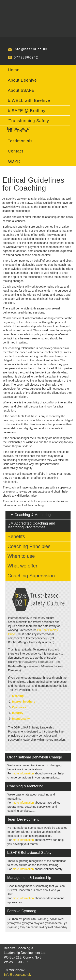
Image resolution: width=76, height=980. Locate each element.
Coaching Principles (29, 546)
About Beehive (22, 80)
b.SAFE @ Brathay (27, 111)
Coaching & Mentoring (25, 786)
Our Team (18, 131)
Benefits (16, 536)
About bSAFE (21, 90)
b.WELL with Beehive (29, 100)
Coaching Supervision (31, 576)
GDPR (14, 161)
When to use (21, 556)
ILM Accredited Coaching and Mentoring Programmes (31, 525)
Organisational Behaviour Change (35, 757)
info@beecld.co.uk (31, 49)
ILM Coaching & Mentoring (29, 515)
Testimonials (20, 141)
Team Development (23, 819)
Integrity (18, 713)
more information (23, 773)
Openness (19, 707)
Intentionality (21, 719)
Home (14, 70)
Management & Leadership (29, 878)
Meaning (18, 696)
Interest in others (24, 702)
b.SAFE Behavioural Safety (29, 853)
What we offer (22, 566)
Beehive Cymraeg (22, 911)
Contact (16, 151)
